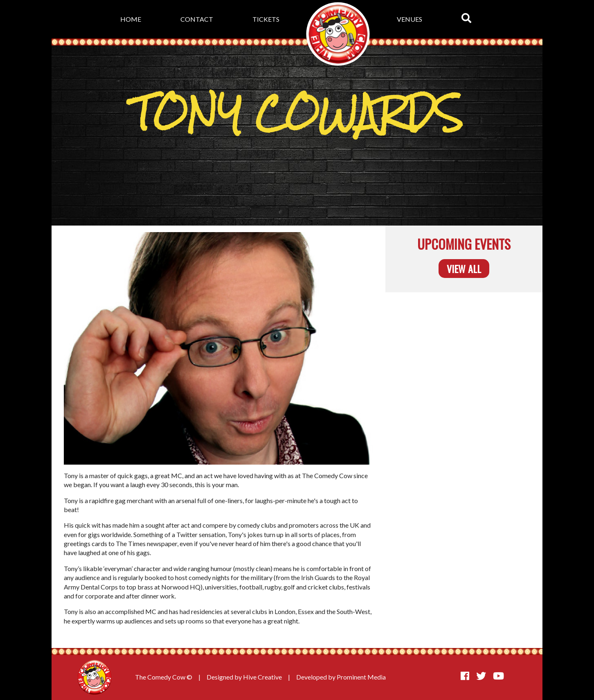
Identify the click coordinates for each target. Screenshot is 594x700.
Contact (197, 19)
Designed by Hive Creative (244, 677)
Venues (409, 19)
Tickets (266, 19)
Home (131, 19)
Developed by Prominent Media (341, 677)
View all (464, 269)
